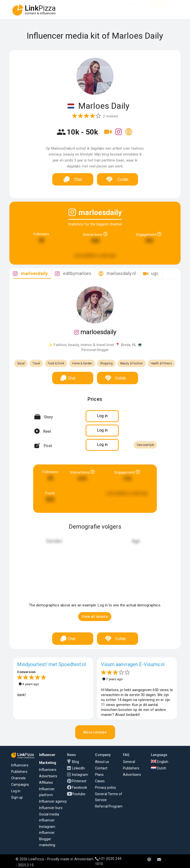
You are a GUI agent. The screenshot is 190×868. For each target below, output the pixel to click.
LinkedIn (78, 768)
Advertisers (48, 776)
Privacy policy (106, 787)
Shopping (106, 363)
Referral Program (109, 806)
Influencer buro (51, 808)
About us (102, 762)
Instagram (80, 775)
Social (21, 363)
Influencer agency (53, 801)
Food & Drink (56, 363)
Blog (75, 762)
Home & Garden (82, 363)
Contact (101, 768)
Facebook (80, 787)
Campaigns (20, 785)
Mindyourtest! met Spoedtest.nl (51, 664)
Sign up (17, 797)
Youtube (79, 794)
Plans (99, 775)
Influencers (20, 765)
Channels (18, 778)
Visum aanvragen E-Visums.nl (133, 664)
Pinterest (79, 781)
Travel (36, 363)
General (129, 762)
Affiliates (46, 783)
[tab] (30, 274)
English (160, 762)
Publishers (19, 772)
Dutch (159, 768)
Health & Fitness (161, 363)
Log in (16, 791)
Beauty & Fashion (132, 363)
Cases (100, 781)
